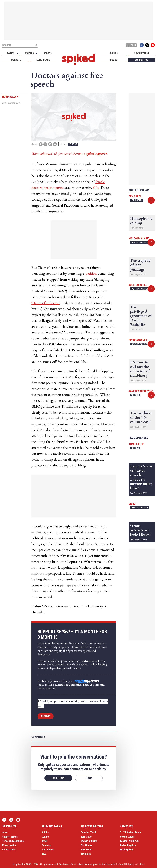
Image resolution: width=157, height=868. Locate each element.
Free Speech (48, 850)
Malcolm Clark (139, 238)
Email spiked (126, 850)
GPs (96, 188)
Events (114, 53)
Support (46, 716)
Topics (11, 53)
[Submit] (36, 45)
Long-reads (43, 60)
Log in (131, 45)
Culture (45, 837)
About (5, 832)
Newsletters (142, 53)
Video (132, 504)
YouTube (153, 45)
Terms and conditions (13, 841)
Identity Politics (140, 242)
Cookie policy (9, 850)
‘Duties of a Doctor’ (46, 303)
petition (91, 274)
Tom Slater (136, 444)
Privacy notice (9, 845)
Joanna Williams (89, 841)
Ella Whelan (87, 845)
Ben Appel (135, 196)
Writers (29, 53)
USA (44, 854)
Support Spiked (10, 837)
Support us (142, 60)
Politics (73, 144)
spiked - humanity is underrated (78, 59)
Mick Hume (86, 850)
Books (114, 60)
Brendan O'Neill (139, 340)
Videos (48, 53)
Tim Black (86, 854)
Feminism (46, 845)
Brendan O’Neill (89, 832)
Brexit (44, 841)
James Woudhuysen (141, 391)
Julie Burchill (138, 285)
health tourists (54, 188)
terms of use (70, 864)
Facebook (142, 45)
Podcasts (15, 60)
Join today (58, 778)
